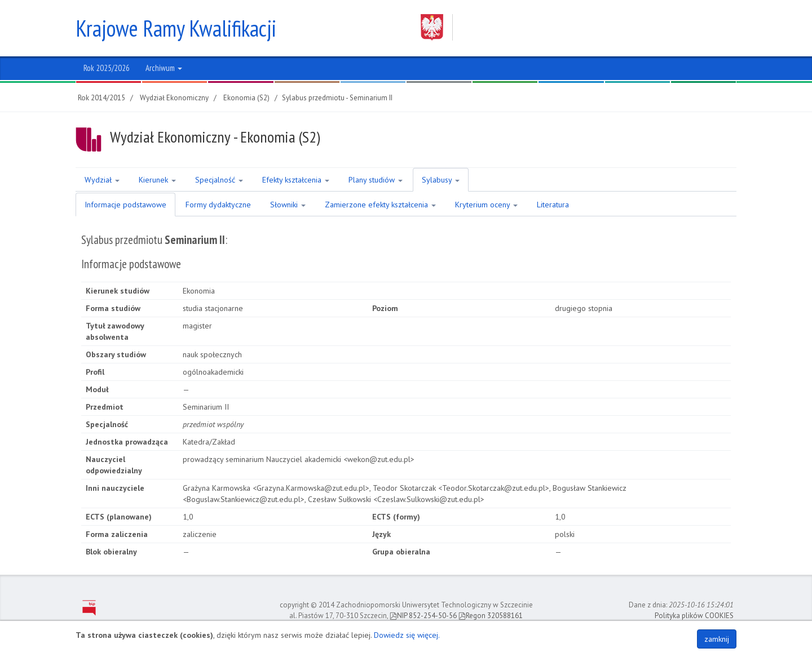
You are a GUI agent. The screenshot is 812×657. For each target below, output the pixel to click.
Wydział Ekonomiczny (174, 98)
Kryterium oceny (486, 205)
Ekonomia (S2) (246, 98)
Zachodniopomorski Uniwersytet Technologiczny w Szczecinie (568, 27)
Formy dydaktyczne (218, 205)
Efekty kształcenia (296, 180)
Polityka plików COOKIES (694, 616)
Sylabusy (441, 180)
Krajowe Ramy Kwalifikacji (176, 28)
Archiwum (164, 68)
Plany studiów (376, 180)
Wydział (102, 180)
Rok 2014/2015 (101, 98)
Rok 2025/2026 (107, 68)
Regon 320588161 (491, 616)
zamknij (717, 639)
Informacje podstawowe (125, 205)
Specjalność (219, 180)
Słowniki (288, 205)
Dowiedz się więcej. (407, 635)
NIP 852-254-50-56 (423, 616)
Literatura (553, 205)
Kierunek (157, 180)
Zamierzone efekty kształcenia (380, 205)
